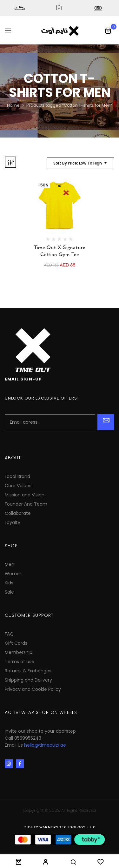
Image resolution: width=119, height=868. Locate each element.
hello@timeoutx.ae (45, 745)
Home (13, 105)
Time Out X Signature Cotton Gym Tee (60, 251)
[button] (108, 30)
